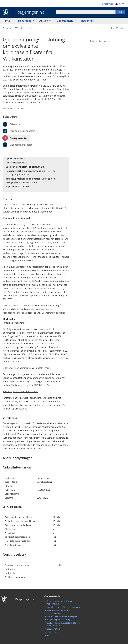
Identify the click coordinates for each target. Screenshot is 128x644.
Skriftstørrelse (107, 4)
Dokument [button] (25, 21)
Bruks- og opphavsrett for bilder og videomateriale (63, 624)
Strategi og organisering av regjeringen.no (59, 603)
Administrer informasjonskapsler (62, 616)
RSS (49, 635)
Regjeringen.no (28, 12)
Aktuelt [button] (44, 21)
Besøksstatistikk (54, 629)
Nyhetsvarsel (53, 632)
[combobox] (86, 12)
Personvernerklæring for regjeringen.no (58, 612)
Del (113, 28)
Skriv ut (122, 28)
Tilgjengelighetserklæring (59, 620)
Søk (120, 12)
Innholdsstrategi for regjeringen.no (63, 607)
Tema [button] (7, 21)
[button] (23, 28)
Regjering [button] (87, 21)
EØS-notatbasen (100, 41)
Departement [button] (65, 21)
